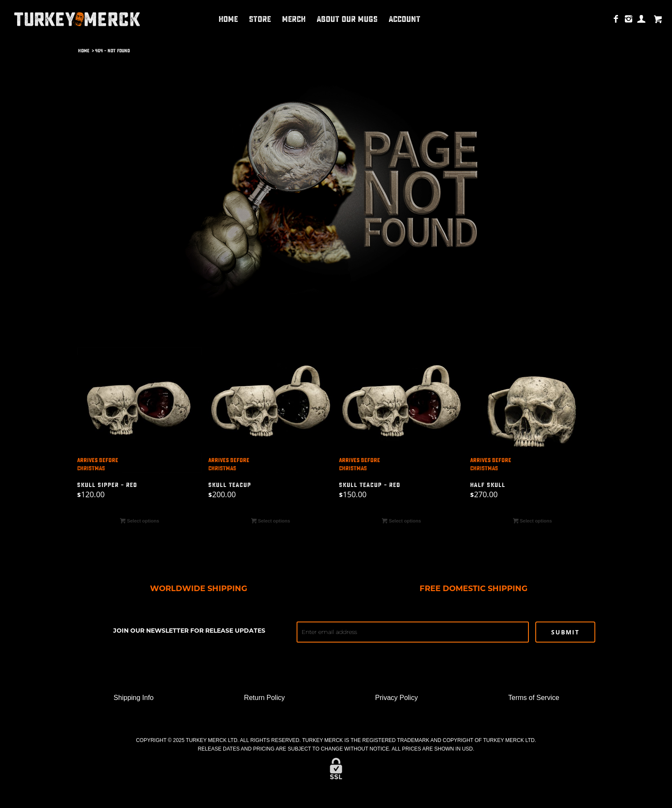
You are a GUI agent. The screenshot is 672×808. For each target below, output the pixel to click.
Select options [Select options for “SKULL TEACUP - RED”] (401, 521)
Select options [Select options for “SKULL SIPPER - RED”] (139, 521)
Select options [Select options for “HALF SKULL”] (532, 521)
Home (84, 51)
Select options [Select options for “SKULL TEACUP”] (271, 521)
